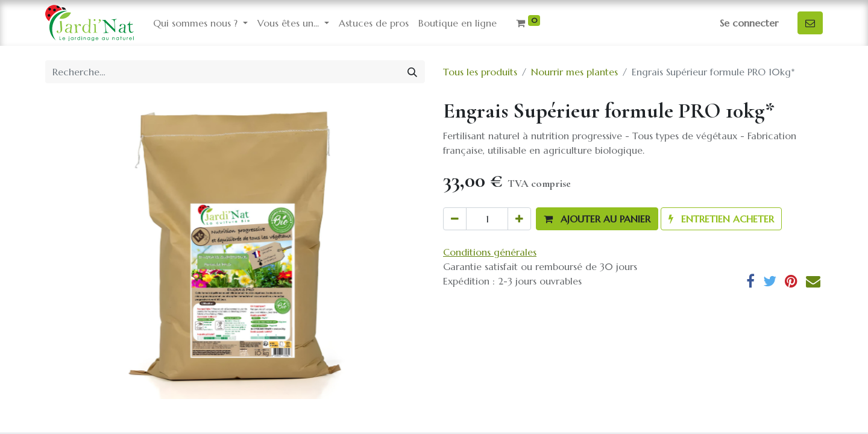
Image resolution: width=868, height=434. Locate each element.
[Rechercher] (412, 72)
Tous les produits (480, 72)
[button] (597, 219)
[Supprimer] (455, 219)
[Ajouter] (519, 219)
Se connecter (749, 23)
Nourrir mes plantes (574, 72)
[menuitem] (374, 23)
